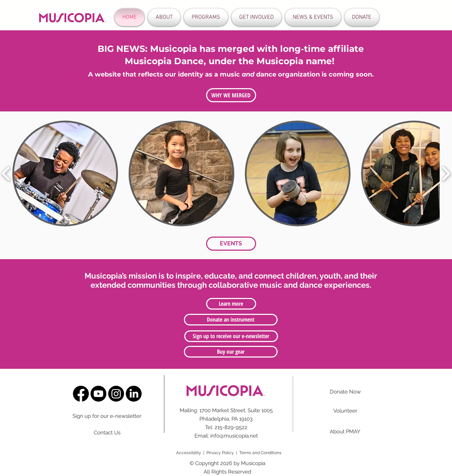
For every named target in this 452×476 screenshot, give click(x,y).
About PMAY (345, 432)
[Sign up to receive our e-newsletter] (231, 336)
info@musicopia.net (234, 436)
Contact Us (107, 433)
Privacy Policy (220, 453)
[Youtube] (98, 394)
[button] (164, 17)
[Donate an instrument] (231, 320)
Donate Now (345, 392)
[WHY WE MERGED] (231, 95)
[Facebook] (81, 394)
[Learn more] (231, 304)
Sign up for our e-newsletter (107, 416)
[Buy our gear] (231, 352)
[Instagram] (116, 394)
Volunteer (345, 411)
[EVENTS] (231, 244)
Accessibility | (191, 453)
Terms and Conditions (260, 453)
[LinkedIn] (134, 394)
